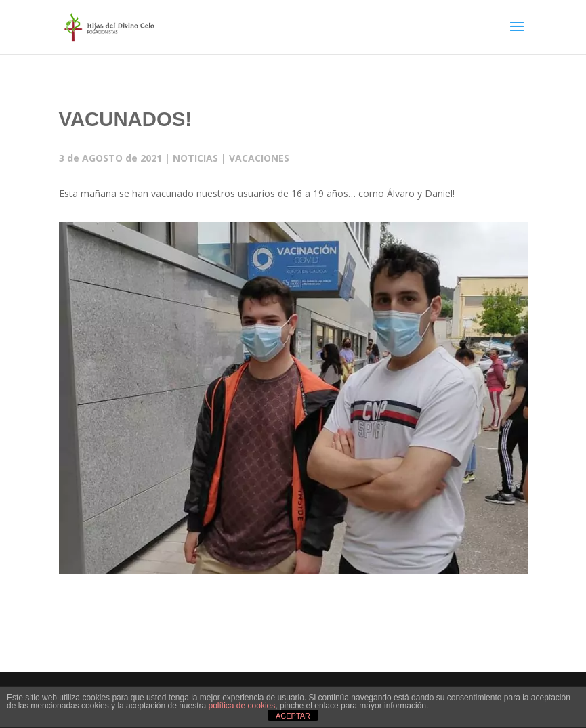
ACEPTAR (293, 716)
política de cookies (242, 706)
